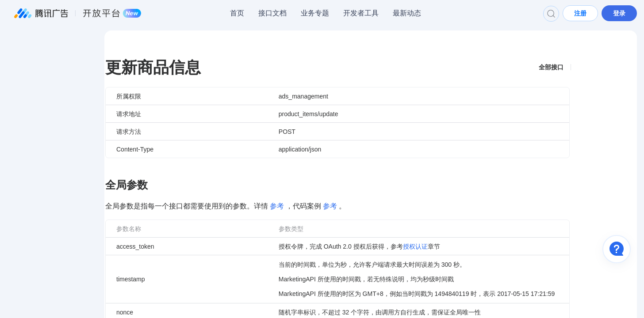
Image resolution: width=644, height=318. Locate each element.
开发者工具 (361, 13)
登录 (619, 13)
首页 (237, 13)
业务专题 (315, 13)
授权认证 (415, 246)
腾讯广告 (78, 13)
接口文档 (272, 13)
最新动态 (407, 13)
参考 (277, 206)
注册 (580, 13)
